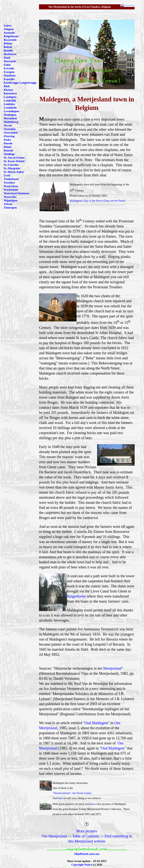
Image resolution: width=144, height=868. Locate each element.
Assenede (9, 33)
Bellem (8, 43)
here (60, 798)
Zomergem (10, 208)
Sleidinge (9, 154)
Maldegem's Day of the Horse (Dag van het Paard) (97, 201)
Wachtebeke (11, 190)
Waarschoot (11, 186)
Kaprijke (9, 79)
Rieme (8, 147)
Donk (7, 58)
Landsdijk (10, 100)
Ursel (7, 175)
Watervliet (10, 197)
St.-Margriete (12, 168)
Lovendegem (11, 111)
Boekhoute (10, 54)
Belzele (8, 47)
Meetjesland (112, 668)
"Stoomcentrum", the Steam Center (72, 793)
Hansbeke (10, 76)
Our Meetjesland (54, 836)
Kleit (7, 86)
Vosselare (9, 183)
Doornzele (10, 61)
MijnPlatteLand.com (87, 854)
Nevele (8, 125)
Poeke (7, 140)
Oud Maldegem (96, 723)
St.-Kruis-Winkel (14, 161)
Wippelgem (11, 200)
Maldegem (10, 115)
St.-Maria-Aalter (14, 172)
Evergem (9, 72)
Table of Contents (86, 836)
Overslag (9, 136)
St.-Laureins (11, 165)
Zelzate (8, 204)
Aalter (8, 26)
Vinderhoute (11, 179)
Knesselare (10, 93)
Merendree (10, 118)
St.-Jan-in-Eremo (14, 158)
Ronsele (8, 150)
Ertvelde (9, 68)
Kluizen (8, 90)
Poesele (8, 143)
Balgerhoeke (76, 596)
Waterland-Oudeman (17, 193)
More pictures (87, 831)
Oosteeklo (10, 129)
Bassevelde (10, 40)
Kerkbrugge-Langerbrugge (20, 83)
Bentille (8, 51)
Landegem (10, 97)
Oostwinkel (11, 133)
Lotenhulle (10, 108)
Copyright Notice (82, 865)
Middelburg (11, 122)
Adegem (9, 29)
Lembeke (9, 104)
